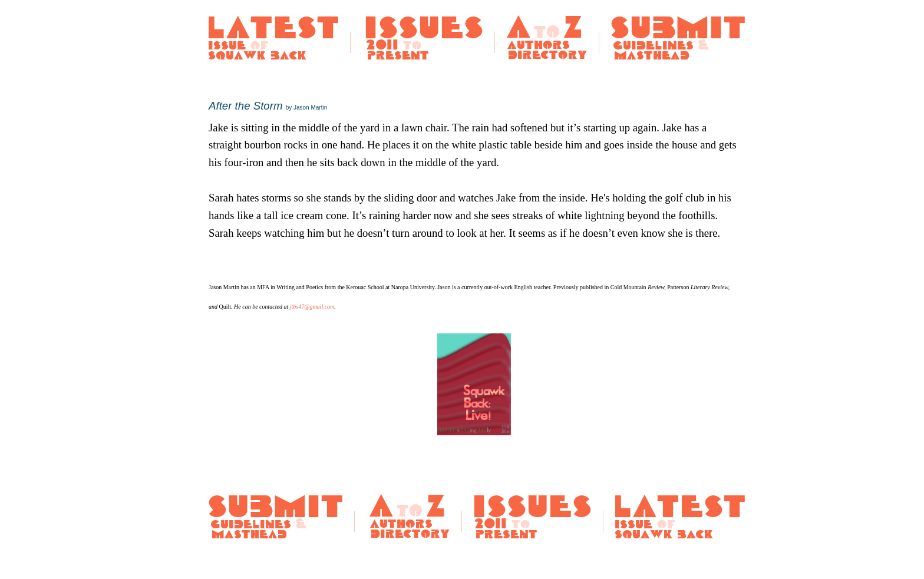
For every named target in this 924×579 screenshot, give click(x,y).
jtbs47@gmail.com (312, 307)
